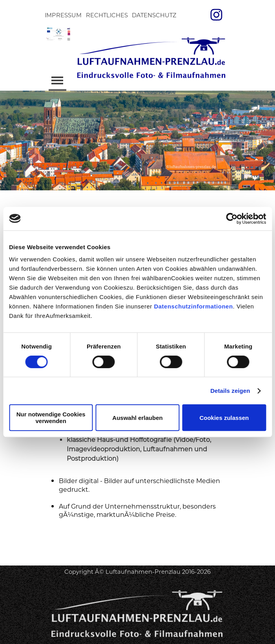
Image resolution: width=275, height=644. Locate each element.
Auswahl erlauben (137, 418)
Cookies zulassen (224, 418)
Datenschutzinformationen (193, 306)
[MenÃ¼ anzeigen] (57, 81)
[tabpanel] (137, 552)
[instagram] (216, 15)
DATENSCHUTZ (154, 15)
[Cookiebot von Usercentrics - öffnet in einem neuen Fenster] (232, 219)
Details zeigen (230, 391)
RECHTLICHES (107, 15)
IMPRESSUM (63, 15)
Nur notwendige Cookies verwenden (51, 418)
